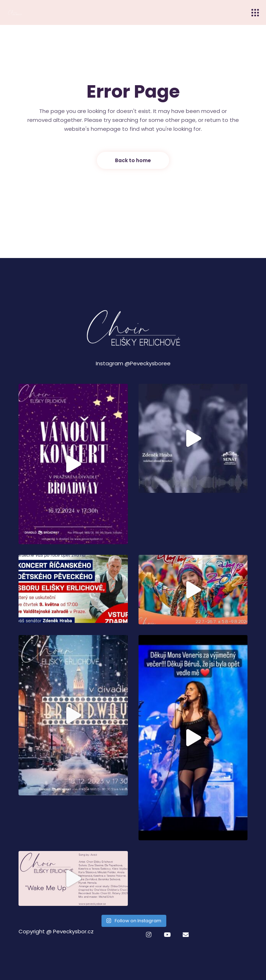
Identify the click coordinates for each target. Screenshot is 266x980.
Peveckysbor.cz (73, 931)
